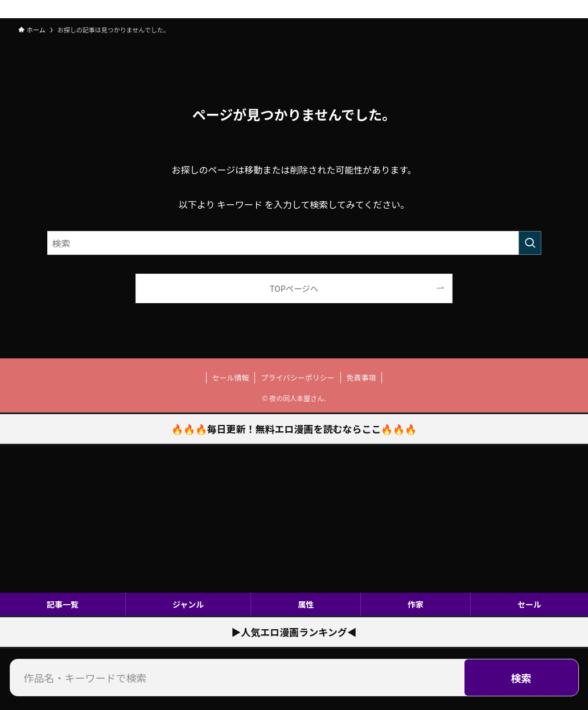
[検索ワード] (294, 243)
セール (529, 604)
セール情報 (231, 377)
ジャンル (188, 604)
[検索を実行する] (530, 243)
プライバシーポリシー (298, 377)
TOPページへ (294, 288)
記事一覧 (63, 604)
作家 (416, 604)
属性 (306, 604)
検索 (521, 678)
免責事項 (361, 377)
